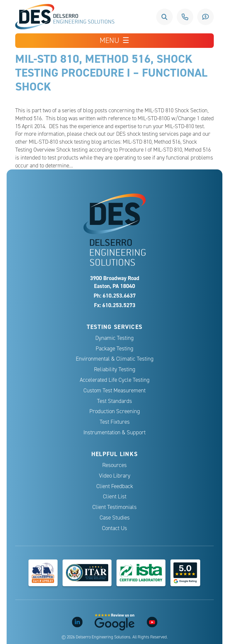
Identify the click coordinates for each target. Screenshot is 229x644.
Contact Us (114, 528)
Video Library (115, 476)
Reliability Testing (115, 369)
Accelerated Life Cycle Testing (115, 380)
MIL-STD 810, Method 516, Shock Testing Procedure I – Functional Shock (111, 72)
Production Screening (115, 411)
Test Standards (114, 401)
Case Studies (115, 518)
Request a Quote (206, 17)
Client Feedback (115, 486)
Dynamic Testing (114, 338)
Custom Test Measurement (114, 391)
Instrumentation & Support (114, 432)
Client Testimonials (114, 507)
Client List (115, 497)
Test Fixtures (115, 422)
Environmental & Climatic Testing (115, 359)
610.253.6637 (185, 17)
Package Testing (114, 349)
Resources (114, 465)
